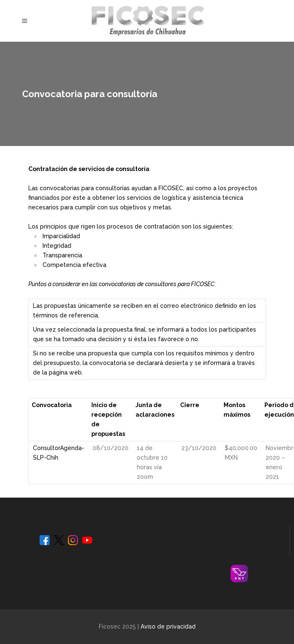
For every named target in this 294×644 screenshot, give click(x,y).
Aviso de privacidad (168, 626)
